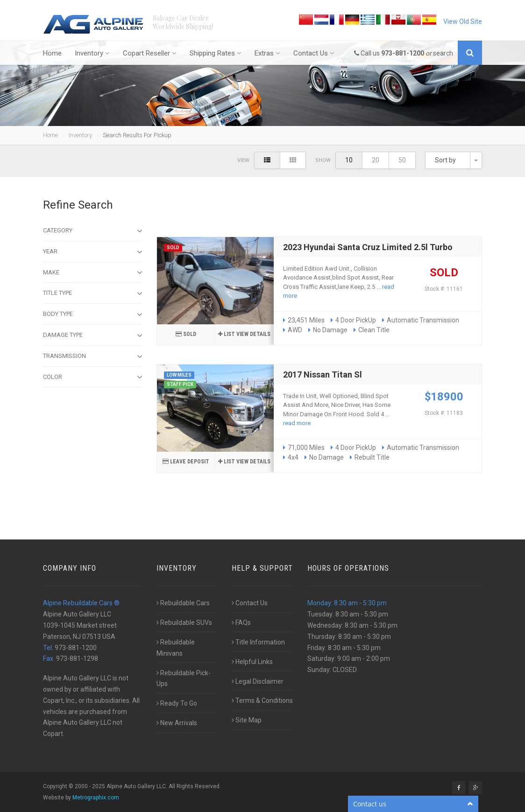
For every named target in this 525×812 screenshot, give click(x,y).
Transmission (93, 357)
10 (349, 160)
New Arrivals (177, 723)
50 (402, 160)
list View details (244, 334)
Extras (267, 53)
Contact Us (314, 53)
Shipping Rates (216, 53)
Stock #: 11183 (444, 413)
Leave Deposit (186, 462)
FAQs (241, 623)
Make (93, 273)
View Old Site (463, 21)
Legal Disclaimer (258, 681)
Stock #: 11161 (444, 289)
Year (93, 252)
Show (323, 160)
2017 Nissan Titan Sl (323, 374)
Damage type (93, 336)
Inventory (92, 53)
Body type (93, 315)
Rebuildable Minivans (176, 648)
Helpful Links (252, 662)
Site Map (247, 720)
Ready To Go (177, 703)
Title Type (93, 294)
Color (93, 377)
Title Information (258, 642)
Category (93, 231)
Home (52, 53)
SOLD (186, 334)
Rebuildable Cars (183, 603)
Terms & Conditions (262, 700)
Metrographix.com (96, 798)
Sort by (445, 160)
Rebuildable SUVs (184, 623)
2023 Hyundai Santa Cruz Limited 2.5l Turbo (368, 247)
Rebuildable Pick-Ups (184, 679)
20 (376, 160)
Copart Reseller (150, 53)
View (243, 160)
